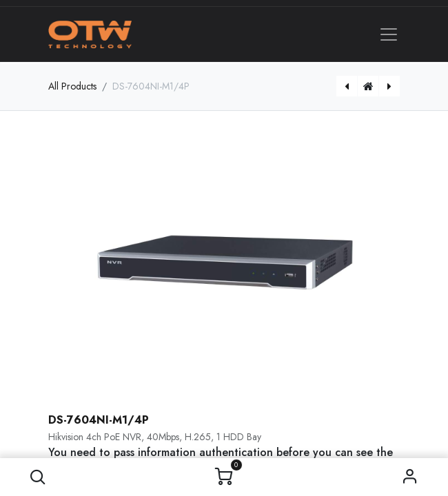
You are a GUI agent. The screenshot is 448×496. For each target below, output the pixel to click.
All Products (72, 86)
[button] (38, 477)
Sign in (410, 477)
